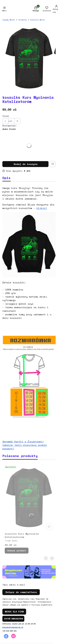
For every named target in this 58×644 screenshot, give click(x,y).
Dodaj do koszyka (26, 164)
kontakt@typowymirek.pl (13, 627)
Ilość (6, 116)
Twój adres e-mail (14, 585)
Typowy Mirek (9, 20)
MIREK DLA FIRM (14, 612)
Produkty (23, 20)
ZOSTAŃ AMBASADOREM (13, 619)
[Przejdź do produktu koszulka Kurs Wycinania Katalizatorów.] (29, 498)
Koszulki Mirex (38, 20)
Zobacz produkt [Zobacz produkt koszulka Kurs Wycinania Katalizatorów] (17, 551)
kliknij (42, 208)
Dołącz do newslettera (21, 592)
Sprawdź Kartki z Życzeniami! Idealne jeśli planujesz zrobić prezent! (25, 445)
